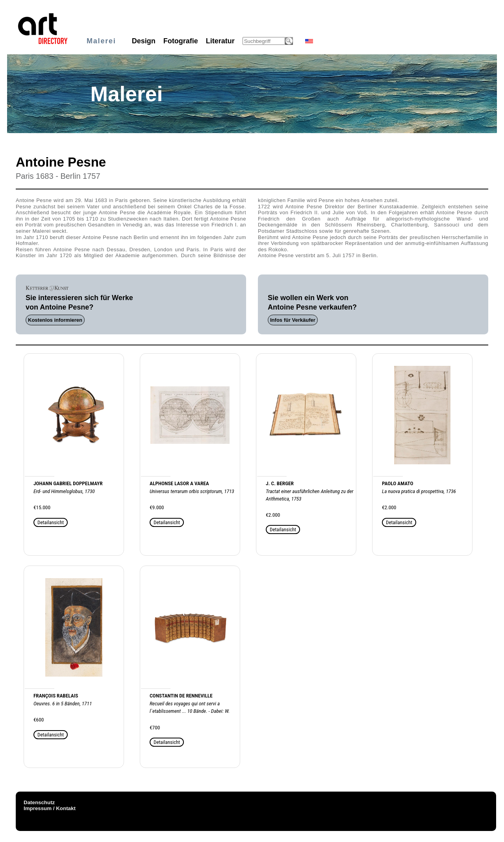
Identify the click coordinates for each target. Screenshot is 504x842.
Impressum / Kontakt (50, 808)
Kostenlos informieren (55, 320)
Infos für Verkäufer (293, 320)
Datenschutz (39, 802)
